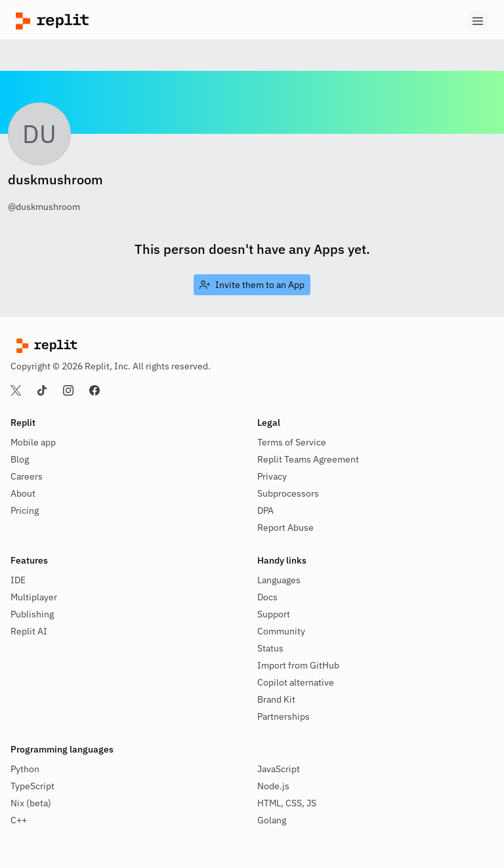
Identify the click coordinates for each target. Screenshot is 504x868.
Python (25, 769)
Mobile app (33, 442)
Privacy (272, 476)
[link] (252, 285)
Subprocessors (288, 493)
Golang (272, 820)
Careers (27, 476)
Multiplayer (34, 597)
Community (281, 631)
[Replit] (134, 21)
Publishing (32, 614)
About (23, 493)
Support (274, 614)
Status (270, 648)
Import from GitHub (298, 665)
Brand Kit (276, 699)
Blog (20, 459)
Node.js (273, 786)
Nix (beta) (31, 803)
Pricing (25, 510)
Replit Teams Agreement (308, 459)
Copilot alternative (296, 682)
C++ (19, 820)
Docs (267, 597)
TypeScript (32, 786)
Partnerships (283, 716)
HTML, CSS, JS (287, 803)
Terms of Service (292, 442)
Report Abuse (285, 527)
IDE (18, 580)
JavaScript (279, 769)
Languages (279, 580)
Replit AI (29, 631)
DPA (265, 510)
